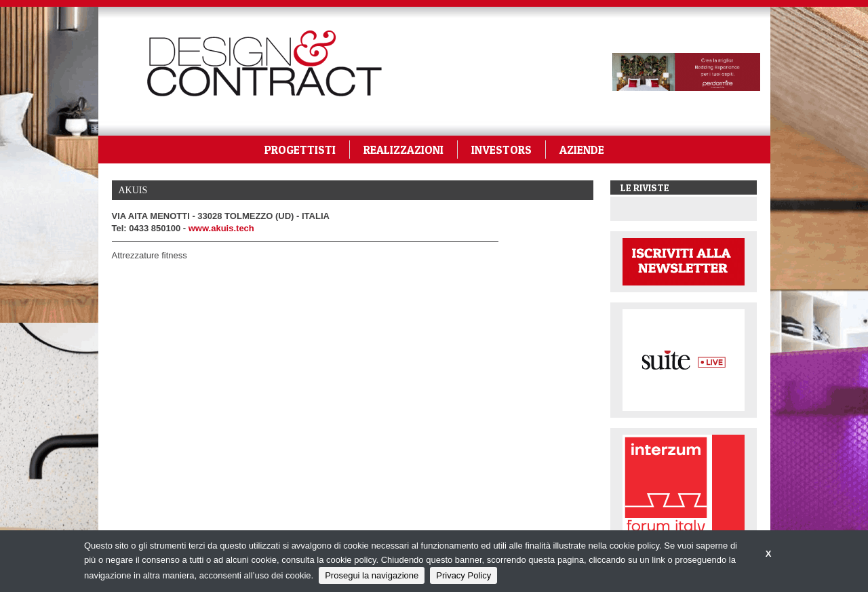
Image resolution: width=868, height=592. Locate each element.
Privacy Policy (463, 575)
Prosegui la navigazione (372, 575)
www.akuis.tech (221, 228)
